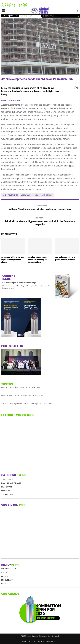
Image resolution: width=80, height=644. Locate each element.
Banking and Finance (11, 483)
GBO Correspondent (12, 101)
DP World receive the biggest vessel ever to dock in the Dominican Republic (40, 223)
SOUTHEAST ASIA (9, 569)
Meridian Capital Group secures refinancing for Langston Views (38, 260)
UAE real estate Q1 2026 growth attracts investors (65, 258)
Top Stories (7, 479)
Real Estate (14, 16)
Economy (6, 491)
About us (32, 641)
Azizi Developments (10, 195)
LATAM (4, 584)
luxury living (26, 195)
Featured (5, 16)
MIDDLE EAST (7, 580)
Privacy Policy (51, 641)
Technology (7, 494)
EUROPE (5, 576)
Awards (41, 641)
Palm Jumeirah (47, 195)
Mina (37, 195)
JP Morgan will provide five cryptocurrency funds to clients (13, 260)
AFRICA (4, 572)
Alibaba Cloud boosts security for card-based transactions (40, 209)
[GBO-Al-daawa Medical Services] (21, 336)
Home (24, 641)
